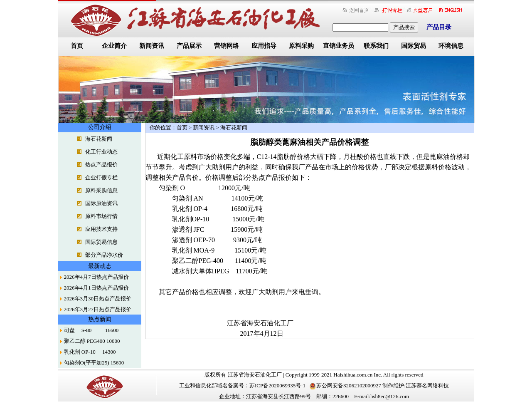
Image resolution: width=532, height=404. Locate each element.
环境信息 (451, 46)
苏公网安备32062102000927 (345, 385)
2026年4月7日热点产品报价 (96, 277)
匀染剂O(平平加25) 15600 (94, 363)
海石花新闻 (99, 139)
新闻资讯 (152, 46)
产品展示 (189, 46)
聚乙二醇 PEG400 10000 (92, 341)
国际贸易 (414, 46)
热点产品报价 (101, 165)
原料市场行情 (101, 216)
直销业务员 (339, 46)
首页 (77, 46)
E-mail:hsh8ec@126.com (382, 396)
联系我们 (376, 46)
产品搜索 (404, 27)
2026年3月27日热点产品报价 (98, 309)
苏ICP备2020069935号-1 (277, 385)
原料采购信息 (101, 190)
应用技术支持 (101, 229)
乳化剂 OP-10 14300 (90, 352)
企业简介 (114, 46)
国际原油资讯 (101, 203)
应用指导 (264, 46)
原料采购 (301, 46)
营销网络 (227, 46)
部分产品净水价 (104, 255)
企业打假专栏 (101, 177)
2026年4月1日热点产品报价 (96, 288)
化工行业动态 (101, 152)
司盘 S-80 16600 (91, 330)
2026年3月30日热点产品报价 (98, 299)
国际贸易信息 (101, 242)
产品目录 (439, 27)
